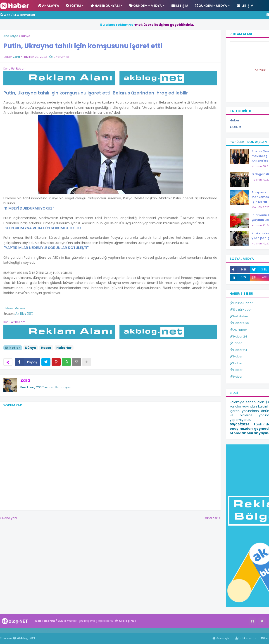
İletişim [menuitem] (180, 6)
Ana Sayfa (11, 36)
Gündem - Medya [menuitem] (146, 6)
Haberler (64, 348)
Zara (25, 380)
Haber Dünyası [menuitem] (105, 6)
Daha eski (211, 518)
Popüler (237, 142)
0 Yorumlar (62, 57)
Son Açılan (257, 142)
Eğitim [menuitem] (73, 6)
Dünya (26, 36)
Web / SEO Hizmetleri (17, 15)
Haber (46, 348)
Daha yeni (10, 518)
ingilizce (47, 630)
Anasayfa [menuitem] (48, 6)
